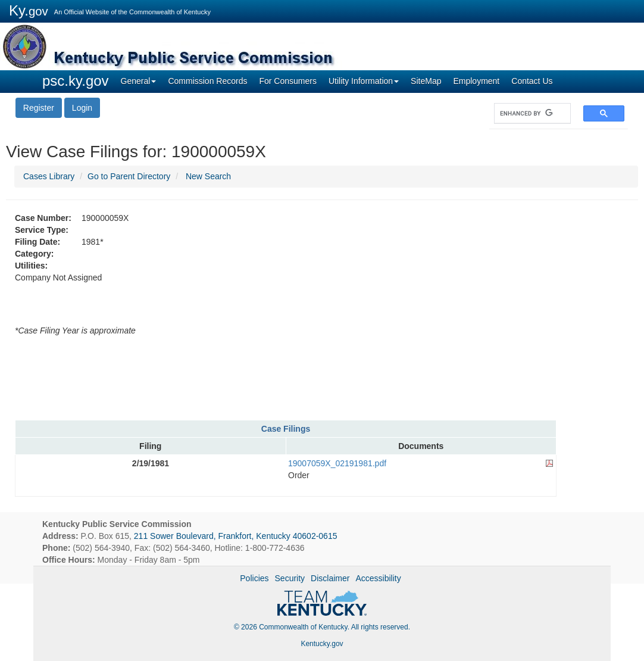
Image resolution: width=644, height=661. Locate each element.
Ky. (29, 10)
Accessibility (378, 578)
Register (39, 108)
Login (82, 108)
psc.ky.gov (76, 81)
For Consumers (287, 81)
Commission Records (207, 81)
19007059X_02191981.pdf (337, 463)
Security (290, 578)
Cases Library (49, 176)
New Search (208, 176)
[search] (526, 113)
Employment (476, 81)
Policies (254, 578)
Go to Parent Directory (129, 176)
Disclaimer (330, 578)
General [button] (139, 81)
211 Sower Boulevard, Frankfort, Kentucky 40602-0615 (236, 536)
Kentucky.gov (322, 644)
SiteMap (426, 81)
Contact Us (532, 81)
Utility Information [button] (364, 81)
